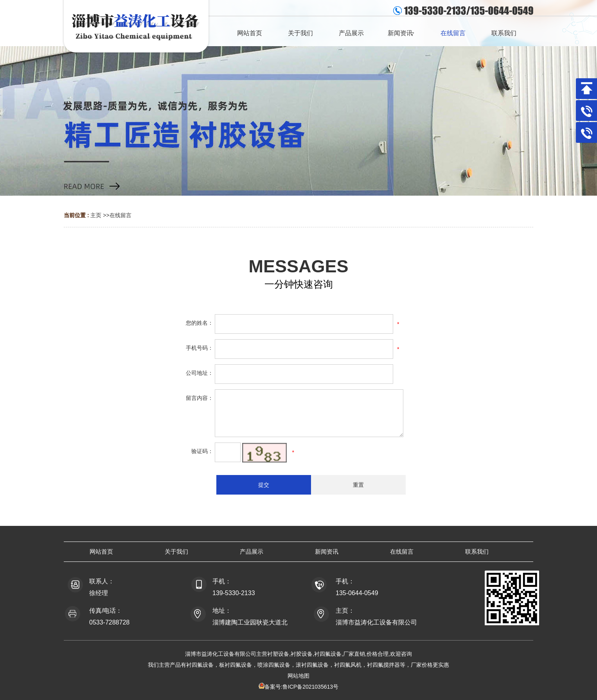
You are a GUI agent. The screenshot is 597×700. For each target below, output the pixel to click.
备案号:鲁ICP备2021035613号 (301, 687)
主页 (96, 215)
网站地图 (298, 676)
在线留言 (120, 215)
